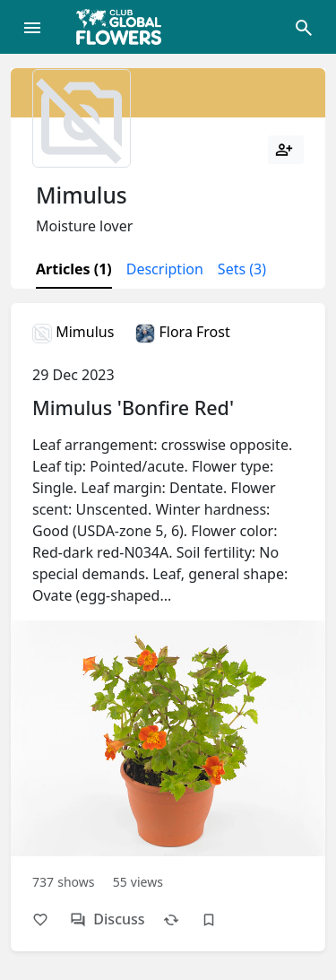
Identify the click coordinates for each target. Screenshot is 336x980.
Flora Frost (182, 332)
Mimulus (73, 332)
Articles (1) (74, 269)
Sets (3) (242, 269)
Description (165, 269)
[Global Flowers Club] (125, 27)
